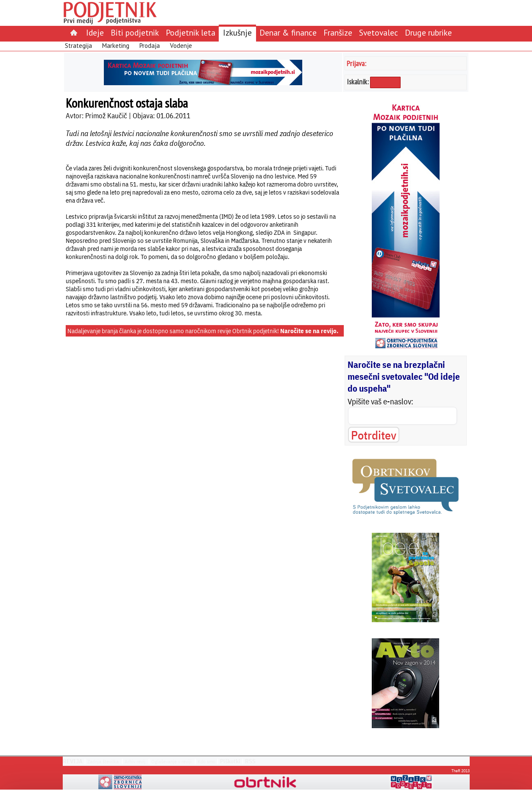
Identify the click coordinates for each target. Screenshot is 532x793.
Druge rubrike (428, 32)
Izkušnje (237, 32)
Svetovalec (379, 32)
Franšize (338, 32)
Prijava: (357, 63)
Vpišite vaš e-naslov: (380, 401)
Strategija (78, 46)
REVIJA (73, 761)
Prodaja (150, 46)
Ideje (95, 32)
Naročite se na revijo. (309, 331)
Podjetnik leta (191, 32)
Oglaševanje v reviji (171, 761)
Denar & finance (288, 32)
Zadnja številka (103, 761)
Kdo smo (206, 761)
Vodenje (181, 46)
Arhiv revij (135, 761)
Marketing (116, 46)
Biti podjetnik (135, 32)
